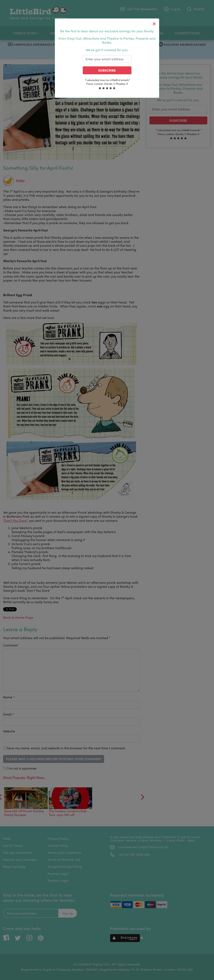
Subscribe (107, 70)
